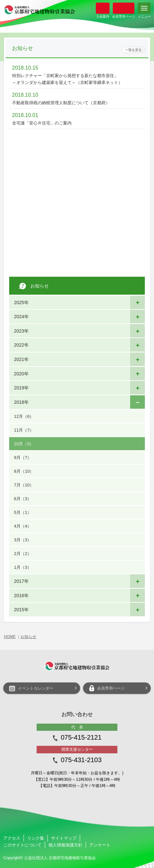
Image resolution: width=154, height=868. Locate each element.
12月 (24, 416)
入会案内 (103, 8)
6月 (23, 499)
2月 (23, 554)
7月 (24, 485)
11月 (24, 430)
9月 (23, 458)
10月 (24, 444)
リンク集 (36, 838)
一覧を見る (133, 50)
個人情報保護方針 (65, 845)
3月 (23, 540)
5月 (23, 512)
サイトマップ (64, 838)
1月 (23, 567)
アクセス (12, 838)
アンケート (100, 845)
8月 (24, 471)
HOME (10, 637)
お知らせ (28, 637)
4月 (23, 526)
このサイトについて (22, 845)
